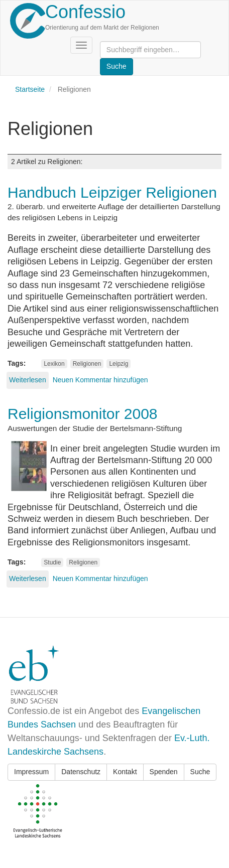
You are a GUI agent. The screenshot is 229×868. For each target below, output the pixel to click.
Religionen (87, 364)
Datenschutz (81, 772)
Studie (52, 562)
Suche (200, 772)
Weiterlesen (28, 380)
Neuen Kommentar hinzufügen (100, 380)
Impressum (31, 772)
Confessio (85, 12)
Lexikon (54, 364)
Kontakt (125, 772)
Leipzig (119, 364)
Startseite (30, 89)
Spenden (164, 772)
